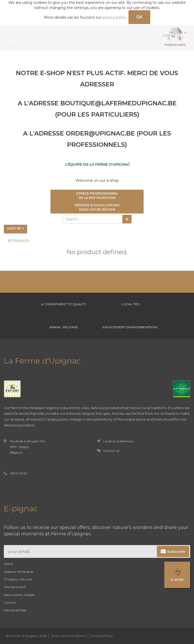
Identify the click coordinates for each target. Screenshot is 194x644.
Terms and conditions (68, 636)
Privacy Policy (101, 636)
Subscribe (176, 551)
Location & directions (118, 441)
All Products (18, 241)
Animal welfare (64, 327)
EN (182, 33)
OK (139, 17)
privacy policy (115, 17)
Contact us (111, 451)
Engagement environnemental (130, 327)
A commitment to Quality (64, 304)
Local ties (130, 304)
